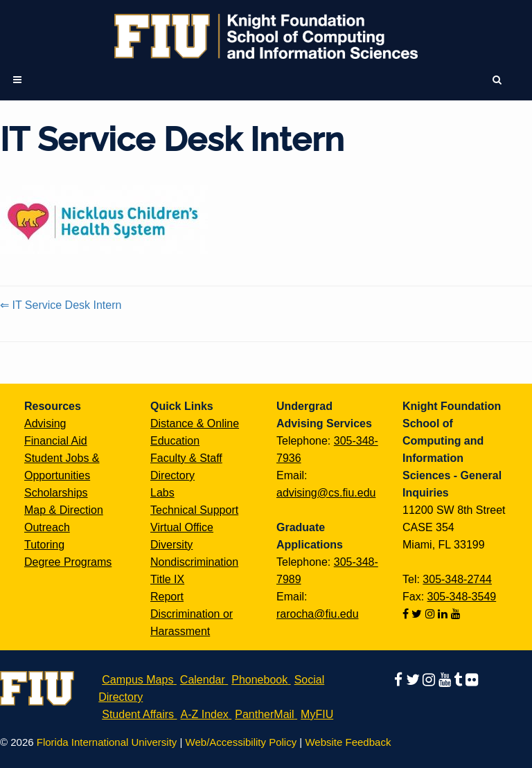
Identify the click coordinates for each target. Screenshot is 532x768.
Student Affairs (138, 714)
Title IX (167, 579)
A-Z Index (204, 714)
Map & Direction (64, 510)
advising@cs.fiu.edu (326, 493)
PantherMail (264, 714)
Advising (45, 423)
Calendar (203, 680)
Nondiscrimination (194, 562)
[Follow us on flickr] (472, 680)
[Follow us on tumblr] (459, 680)
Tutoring (44, 545)
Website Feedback (348, 742)
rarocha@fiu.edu (318, 614)
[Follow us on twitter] (418, 614)
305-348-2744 (457, 579)
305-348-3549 (462, 597)
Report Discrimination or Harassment (192, 614)
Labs (162, 493)
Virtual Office (182, 527)
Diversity (171, 545)
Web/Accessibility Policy (241, 742)
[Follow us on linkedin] (444, 614)
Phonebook (259, 680)
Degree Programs (68, 562)
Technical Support (194, 510)
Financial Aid (56, 441)
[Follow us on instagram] (432, 614)
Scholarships (56, 493)
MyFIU (317, 714)
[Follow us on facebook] (407, 614)
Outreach (47, 527)
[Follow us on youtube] (456, 614)
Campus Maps (138, 680)
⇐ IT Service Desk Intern (61, 305)
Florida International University (107, 742)
